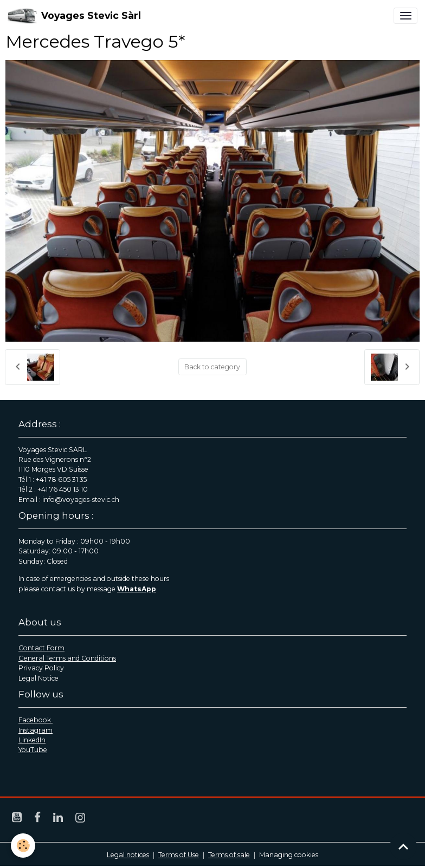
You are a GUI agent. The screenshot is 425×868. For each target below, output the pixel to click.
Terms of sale (229, 855)
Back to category (212, 367)
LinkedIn (32, 740)
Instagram (36, 730)
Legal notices (128, 855)
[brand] (74, 16)
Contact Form (41, 648)
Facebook (36, 720)
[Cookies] (23, 846)
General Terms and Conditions (67, 658)
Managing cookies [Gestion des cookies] (289, 855)
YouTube (33, 750)
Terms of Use (179, 855)
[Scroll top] (403, 846)
